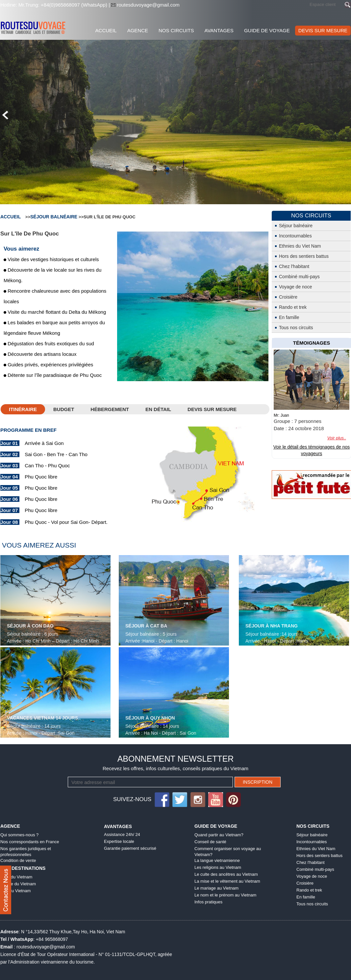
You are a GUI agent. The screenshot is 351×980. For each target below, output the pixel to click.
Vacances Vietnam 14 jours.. (44, 718)
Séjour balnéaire (54, 217)
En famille (289, 317)
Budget (64, 409)
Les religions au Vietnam (218, 867)
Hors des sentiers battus (304, 256)
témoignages (312, 343)
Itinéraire (23, 409)
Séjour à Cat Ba (146, 626)
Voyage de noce (295, 287)
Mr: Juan (281, 415)
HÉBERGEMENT (110, 409)
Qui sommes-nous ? (19, 835)
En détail (158, 409)
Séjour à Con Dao (30, 626)
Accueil (106, 30)
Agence (138, 30)
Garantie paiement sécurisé (130, 848)
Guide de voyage (267, 30)
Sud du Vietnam (15, 891)
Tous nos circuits (296, 328)
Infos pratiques (208, 902)
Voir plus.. (337, 438)
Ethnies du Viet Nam (300, 246)
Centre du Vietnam (18, 884)
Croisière (288, 297)
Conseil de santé (210, 842)
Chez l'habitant (294, 266)
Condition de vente (18, 860)
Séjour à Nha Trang (272, 626)
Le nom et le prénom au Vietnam (225, 895)
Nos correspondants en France (30, 842)
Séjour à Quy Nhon (150, 718)
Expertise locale (119, 841)
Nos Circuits (176, 30)
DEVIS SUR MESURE (323, 30)
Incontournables (295, 236)
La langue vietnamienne (217, 860)
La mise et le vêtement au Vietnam (227, 881)
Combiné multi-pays (299, 277)
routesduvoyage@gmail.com (148, 5)
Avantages (219, 30)
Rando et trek (293, 307)
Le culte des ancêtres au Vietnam (226, 874)
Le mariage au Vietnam (216, 888)
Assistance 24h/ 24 (122, 834)
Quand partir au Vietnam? (219, 835)
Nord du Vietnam (16, 877)
